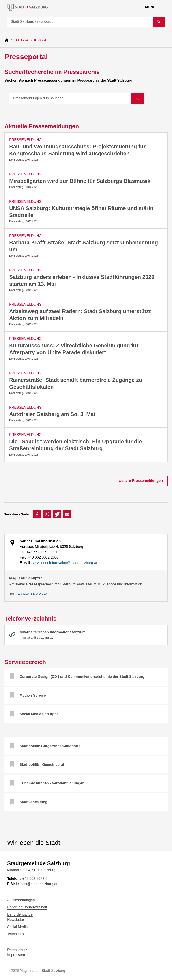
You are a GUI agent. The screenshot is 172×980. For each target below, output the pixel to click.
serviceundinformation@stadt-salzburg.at (64, 563)
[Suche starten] (159, 22)
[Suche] (80, 22)
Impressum (16, 955)
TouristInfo (15, 934)
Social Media (17, 927)
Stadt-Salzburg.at (30, 40)
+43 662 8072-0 (35, 879)
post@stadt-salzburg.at (39, 884)
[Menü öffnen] (155, 7)
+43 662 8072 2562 (31, 594)
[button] (37, 514)
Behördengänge (20, 914)
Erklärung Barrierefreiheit (27, 907)
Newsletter (16, 920)
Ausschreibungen (21, 900)
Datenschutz (17, 950)
